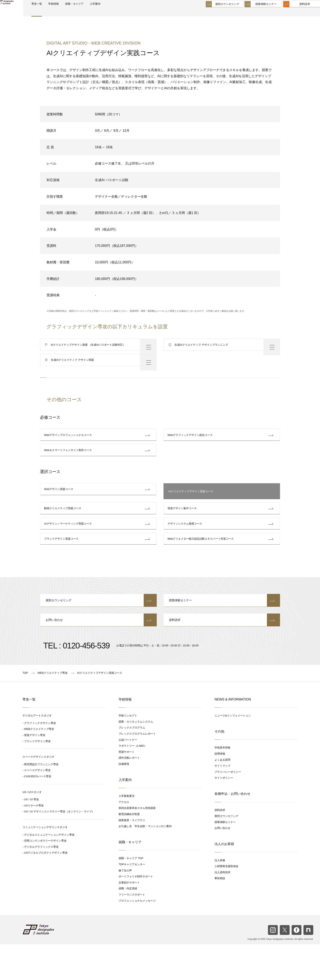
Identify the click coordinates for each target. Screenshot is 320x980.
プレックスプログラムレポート (137, 769)
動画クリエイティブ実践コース (64, 528)
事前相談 (220, 914)
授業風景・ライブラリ (132, 856)
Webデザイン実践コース (60, 509)
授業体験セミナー (256, 12)
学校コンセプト (128, 751)
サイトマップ (222, 801)
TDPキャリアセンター (132, 900)
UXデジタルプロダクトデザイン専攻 (46, 888)
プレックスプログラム (132, 763)
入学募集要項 (127, 832)
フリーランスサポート (132, 930)
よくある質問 (222, 795)
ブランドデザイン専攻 (37, 777)
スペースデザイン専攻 (37, 806)
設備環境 (124, 799)
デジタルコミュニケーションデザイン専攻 (49, 870)
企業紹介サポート (129, 918)
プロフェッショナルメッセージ (137, 936)
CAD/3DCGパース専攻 (38, 812)
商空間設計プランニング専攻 (41, 800)
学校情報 (70, 13)
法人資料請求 (222, 908)
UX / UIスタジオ (32, 828)
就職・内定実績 (128, 924)
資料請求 (295, 12)
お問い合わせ (98, 655)
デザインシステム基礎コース (186, 547)
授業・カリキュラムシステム (136, 757)
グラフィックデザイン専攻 (40, 759)
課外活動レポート (129, 793)
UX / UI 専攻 (31, 835)
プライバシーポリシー (228, 807)
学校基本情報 (222, 783)
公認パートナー (128, 775)
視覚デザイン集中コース (183, 528)
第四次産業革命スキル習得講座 (137, 844)
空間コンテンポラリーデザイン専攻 (45, 876)
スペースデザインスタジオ (38, 792)
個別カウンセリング (217, 12)
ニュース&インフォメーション (233, 751)
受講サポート (127, 787)
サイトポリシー (224, 814)
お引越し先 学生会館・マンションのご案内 (145, 862)
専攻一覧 (51, 13)
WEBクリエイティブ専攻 (39, 765)
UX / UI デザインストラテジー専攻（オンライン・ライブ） (59, 847)
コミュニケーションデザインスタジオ (45, 863)
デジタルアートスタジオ (37, 751)
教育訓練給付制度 (129, 850)
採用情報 (220, 789)
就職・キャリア (94, 13)
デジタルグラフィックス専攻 (41, 882)
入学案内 (118, 13)
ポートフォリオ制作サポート (136, 912)
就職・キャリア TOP (131, 894)
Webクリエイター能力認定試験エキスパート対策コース (202, 567)
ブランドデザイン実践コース (62, 567)
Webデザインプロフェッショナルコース (69, 446)
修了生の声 (125, 906)
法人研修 (220, 896)
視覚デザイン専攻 (35, 771)
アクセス (124, 838)
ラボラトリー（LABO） (133, 781)
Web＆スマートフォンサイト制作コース (69, 465)
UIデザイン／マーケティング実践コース (69, 547)
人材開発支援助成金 (226, 902)
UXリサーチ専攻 (34, 841)
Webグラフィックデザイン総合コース (191, 446)
